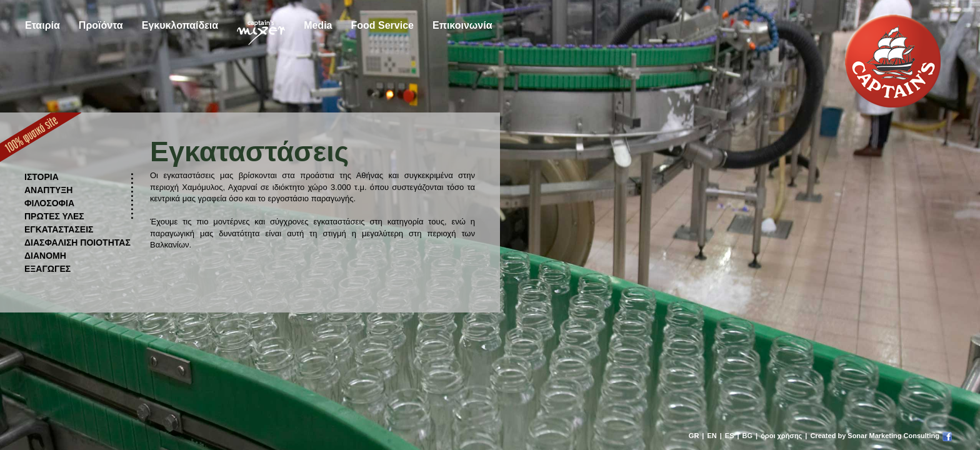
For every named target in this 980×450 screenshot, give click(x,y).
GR (694, 436)
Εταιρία (42, 25)
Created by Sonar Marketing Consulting (875, 436)
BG (748, 436)
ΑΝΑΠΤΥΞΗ (48, 190)
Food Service (382, 25)
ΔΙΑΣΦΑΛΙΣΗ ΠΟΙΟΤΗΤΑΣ (77, 242)
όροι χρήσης (781, 436)
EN (712, 436)
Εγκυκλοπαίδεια (180, 25)
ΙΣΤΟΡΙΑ (42, 177)
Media (318, 25)
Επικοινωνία (462, 25)
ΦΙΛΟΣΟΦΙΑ (49, 203)
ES (730, 436)
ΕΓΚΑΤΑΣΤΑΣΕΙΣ (59, 229)
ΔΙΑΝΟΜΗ (45, 256)
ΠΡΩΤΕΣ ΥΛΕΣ (54, 216)
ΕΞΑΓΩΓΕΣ (47, 269)
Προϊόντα (101, 25)
